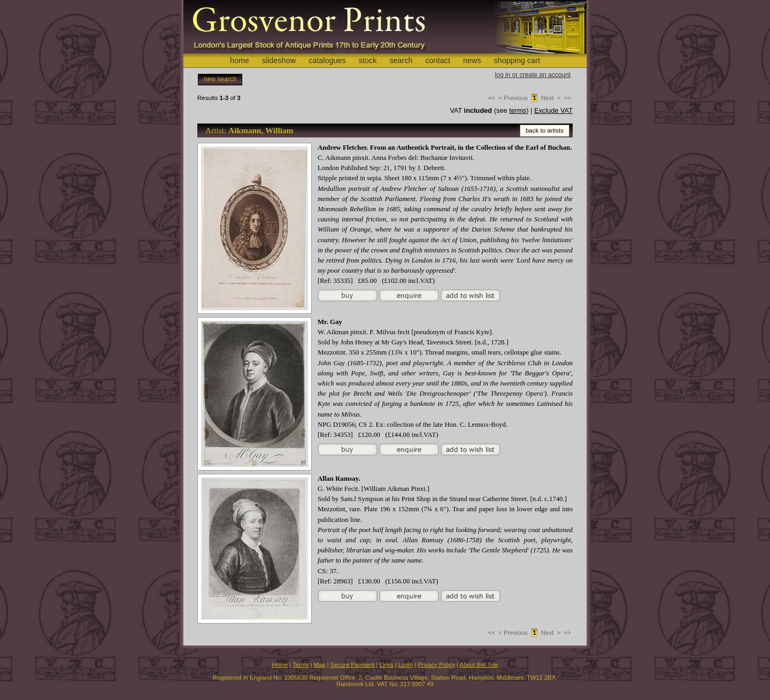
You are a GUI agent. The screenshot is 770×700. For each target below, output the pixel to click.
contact (438, 60)
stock (368, 60)
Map (320, 665)
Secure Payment (353, 665)
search (401, 60)
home (240, 60)
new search (220, 79)
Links (387, 665)
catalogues (327, 60)
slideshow (279, 60)
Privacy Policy (436, 665)
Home (280, 665)
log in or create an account (533, 75)
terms (518, 110)
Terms (301, 665)
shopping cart (517, 60)
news (472, 60)
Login (406, 665)
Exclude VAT (553, 110)
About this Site (479, 665)
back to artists (545, 130)
